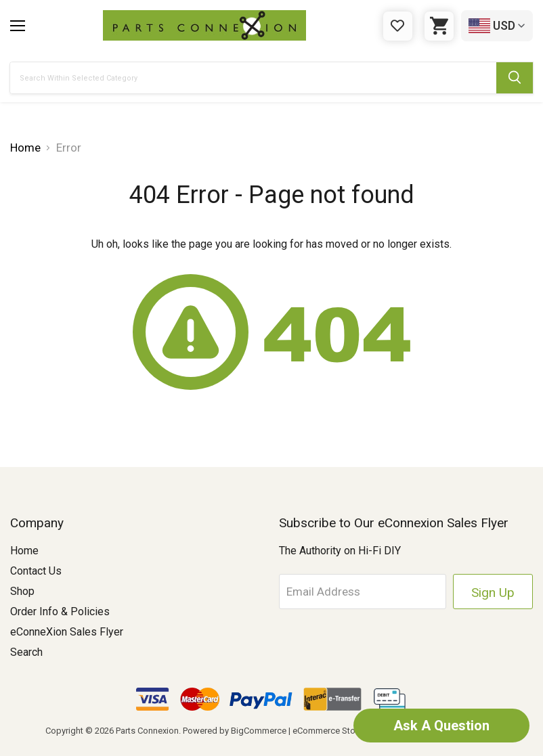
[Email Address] (363, 592)
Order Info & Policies (60, 612)
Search (26, 652)
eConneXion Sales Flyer (67, 632)
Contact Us (36, 571)
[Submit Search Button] (515, 78)
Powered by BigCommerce (235, 731)
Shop (22, 591)
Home (24, 551)
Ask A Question (441, 726)
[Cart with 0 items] (439, 26)
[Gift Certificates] (398, 26)
